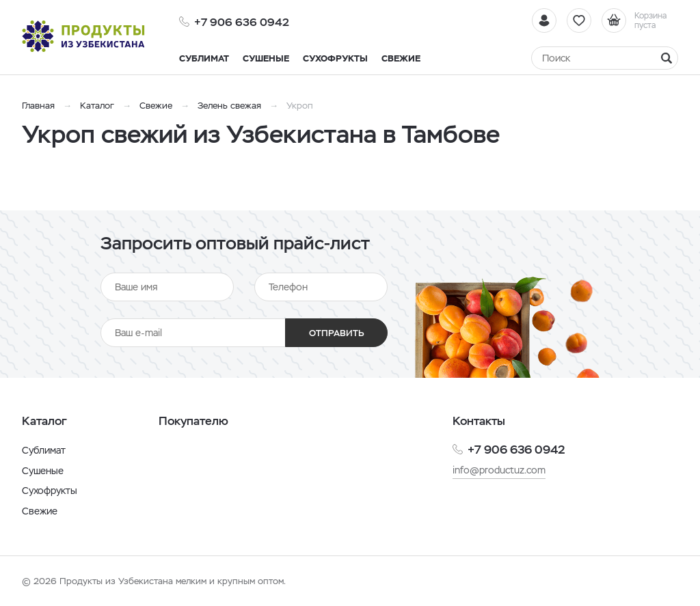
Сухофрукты (50, 491)
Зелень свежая (229, 106)
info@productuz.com (499, 470)
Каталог (97, 106)
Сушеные (43, 471)
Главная (38, 106)
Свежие (156, 106)
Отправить (337, 333)
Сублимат (44, 450)
